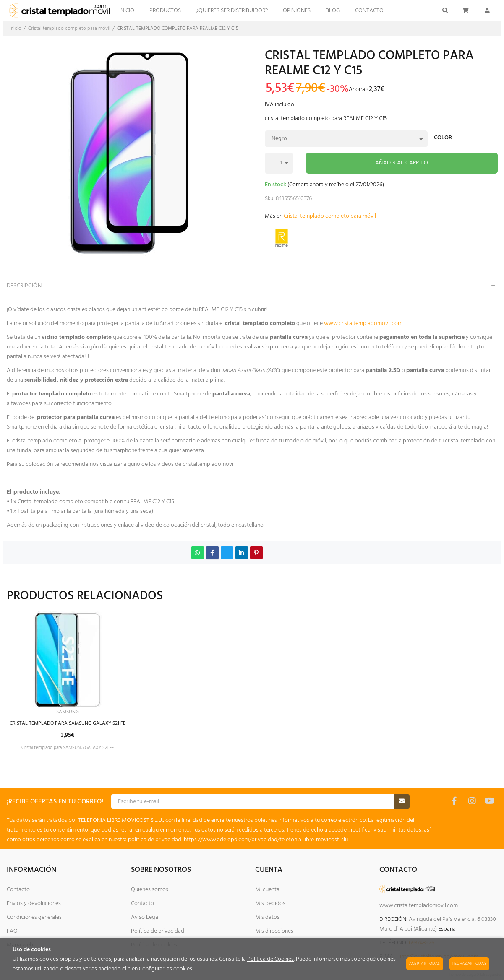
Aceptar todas (425, 964)
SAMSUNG (76, 713)
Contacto (18, 890)
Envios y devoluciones (34, 903)
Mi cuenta (267, 890)
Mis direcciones (274, 931)
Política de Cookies (270, 959)
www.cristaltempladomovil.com (363, 324)
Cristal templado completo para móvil (330, 216)
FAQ (12, 931)
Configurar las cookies (166, 969)
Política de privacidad (158, 931)
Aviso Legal (145, 917)
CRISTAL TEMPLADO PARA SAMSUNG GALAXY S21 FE (76, 725)
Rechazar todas (469, 964)
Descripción (24, 286)
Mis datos (267, 917)
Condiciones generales (34, 917)
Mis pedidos (270, 903)
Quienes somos (150, 890)
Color (443, 139)
